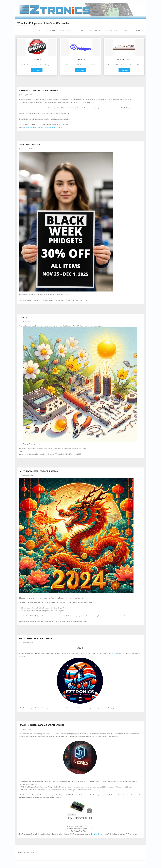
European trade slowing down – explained (39, 91)
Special (104, 708)
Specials (114, 653)
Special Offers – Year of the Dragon (36, 638)
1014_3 (96, 834)
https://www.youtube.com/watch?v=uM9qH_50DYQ (44, 128)
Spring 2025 (24, 317)
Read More (37, 70)
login (37, 616)
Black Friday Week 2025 (30, 145)
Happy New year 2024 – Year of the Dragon (38, 471)
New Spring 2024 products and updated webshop (42, 725)
